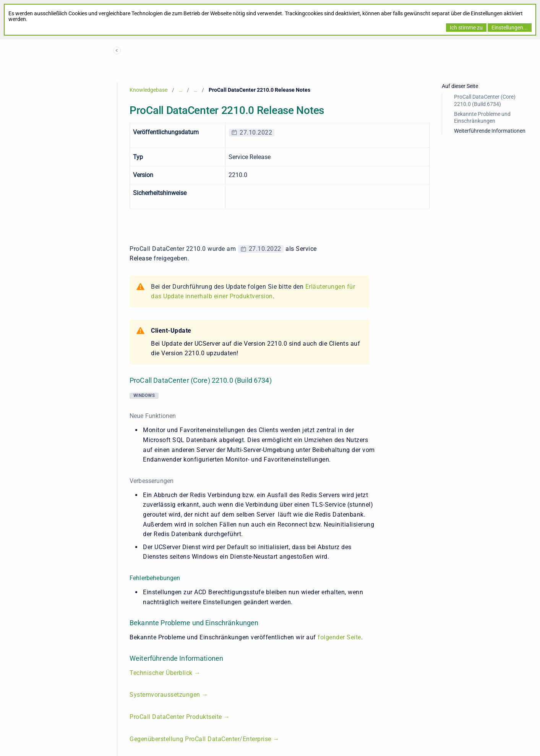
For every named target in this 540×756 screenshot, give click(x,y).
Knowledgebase (148, 90)
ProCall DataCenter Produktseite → (180, 717)
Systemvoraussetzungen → (169, 695)
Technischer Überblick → (166, 673)
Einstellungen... (510, 28)
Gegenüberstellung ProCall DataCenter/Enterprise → (205, 739)
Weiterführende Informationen (490, 131)
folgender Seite (339, 637)
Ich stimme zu (466, 28)
